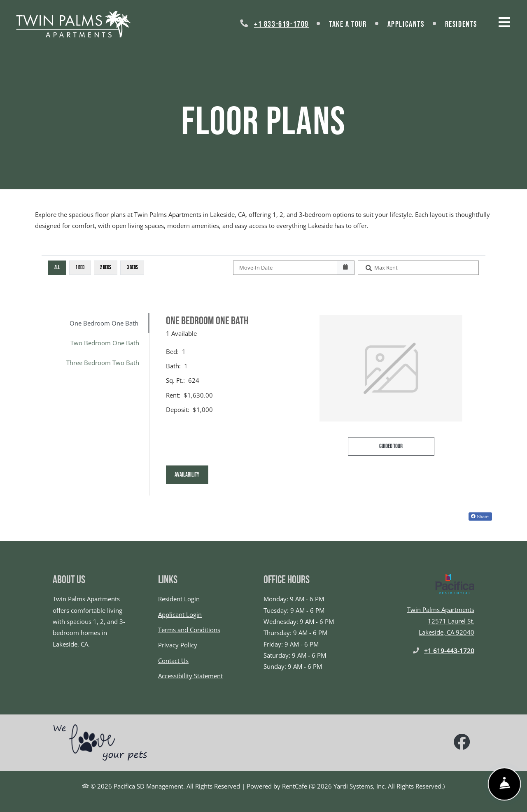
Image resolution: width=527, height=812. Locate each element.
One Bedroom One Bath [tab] (104, 323)
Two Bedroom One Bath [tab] (105, 343)
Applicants (411, 23)
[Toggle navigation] (504, 22)
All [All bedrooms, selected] (57, 268)
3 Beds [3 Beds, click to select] (132, 268)
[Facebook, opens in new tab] (462, 743)
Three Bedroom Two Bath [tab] (103, 363)
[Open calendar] (346, 268)
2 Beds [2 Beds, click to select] (106, 268)
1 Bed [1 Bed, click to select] (80, 268)
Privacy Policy (178, 645)
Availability (191, 474)
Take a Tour (348, 24)
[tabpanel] (325, 404)
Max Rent (386, 268)
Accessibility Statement (190, 676)
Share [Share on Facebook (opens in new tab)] (480, 517)
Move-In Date (256, 268)
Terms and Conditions (189, 630)
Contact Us (173, 661)
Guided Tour (407, 445)
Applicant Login (180, 614)
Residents (466, 23)
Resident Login (179, 599)
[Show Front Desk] (504, 784)
